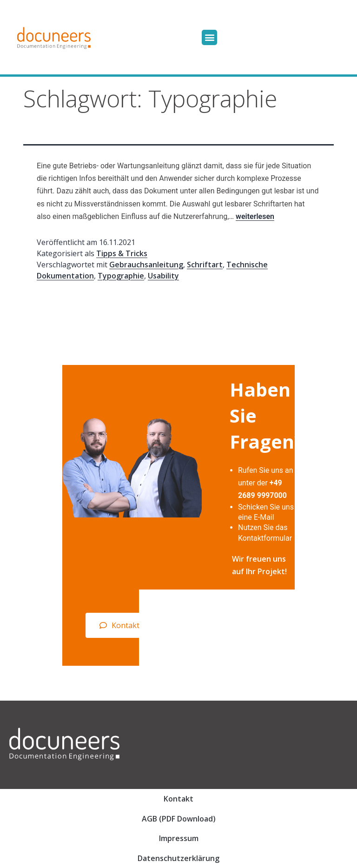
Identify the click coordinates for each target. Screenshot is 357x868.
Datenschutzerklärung (178, 858)
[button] (209, 37)
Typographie (121, 276)
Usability (163, 276)
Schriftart (205, 265)
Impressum (179, 838)
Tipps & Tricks (122, 253)
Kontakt (178, 799)
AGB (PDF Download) (179, 819)
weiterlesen (255, 216)
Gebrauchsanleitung (146, 265)
